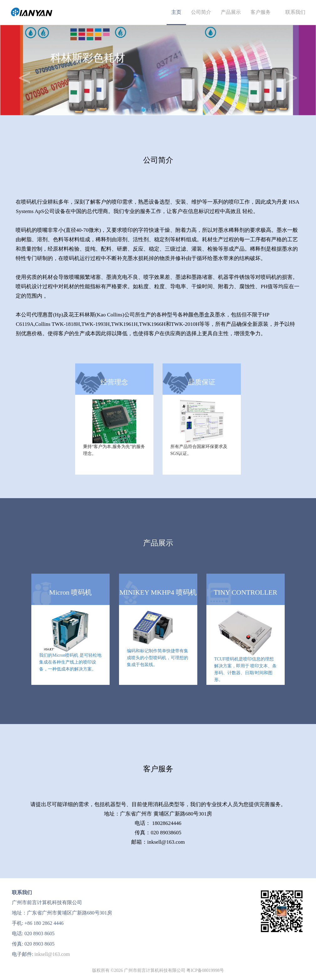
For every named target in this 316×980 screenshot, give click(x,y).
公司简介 (201, 12)
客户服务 (261, 12)
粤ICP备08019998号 (205, 970)
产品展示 (231, 12)
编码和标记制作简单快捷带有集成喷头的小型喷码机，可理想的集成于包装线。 (158, 658)
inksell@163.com (52, 954)
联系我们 (293, 12)
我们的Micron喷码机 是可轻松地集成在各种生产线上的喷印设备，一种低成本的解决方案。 (70, 662)
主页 (176, 12)
